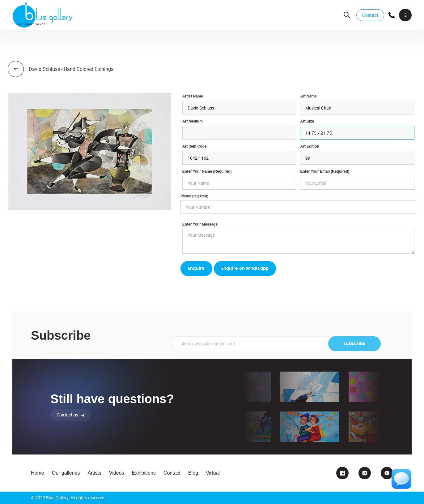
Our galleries (66, 473)
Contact (370, 15)
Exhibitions (144, 473)
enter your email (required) (325, 171)
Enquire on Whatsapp (245, 269)
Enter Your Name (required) (207, 171)
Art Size (307, 121)
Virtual (213, 473)
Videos (117, 473)
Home (38, 473)
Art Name (308, 96)
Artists (94, 473)
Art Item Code (195, 146)
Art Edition (310, 146)
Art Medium (193, 121)
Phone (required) (194, 196)
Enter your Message (200, 224)
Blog (193, 473)
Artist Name (193, 96)
